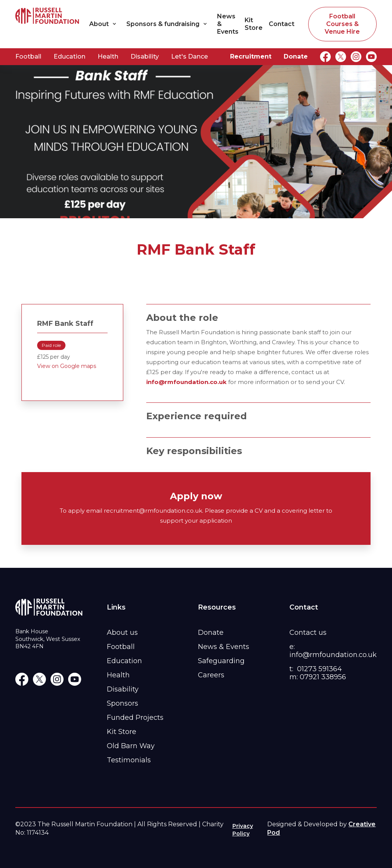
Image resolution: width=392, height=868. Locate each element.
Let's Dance (189, 56)
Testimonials (129, 760)
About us (122, 633)
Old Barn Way (131, 746)
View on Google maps (67, 366)
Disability (145, 56)
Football (28, 56)
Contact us (308, 633)
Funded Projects (135, 718)
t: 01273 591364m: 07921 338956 (318, 673)
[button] (105, 24)
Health (108, 56)
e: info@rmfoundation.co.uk (333, 651)
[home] (47, 24)
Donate (296, 56)
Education (69, 56)
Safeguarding (221, 661)
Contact (282, 24)
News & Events (228, 24)
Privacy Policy (243, 830)
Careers (211, 675)
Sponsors (122, 703)
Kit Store (254, 24)
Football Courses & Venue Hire (342, 24)
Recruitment (251, 56)
